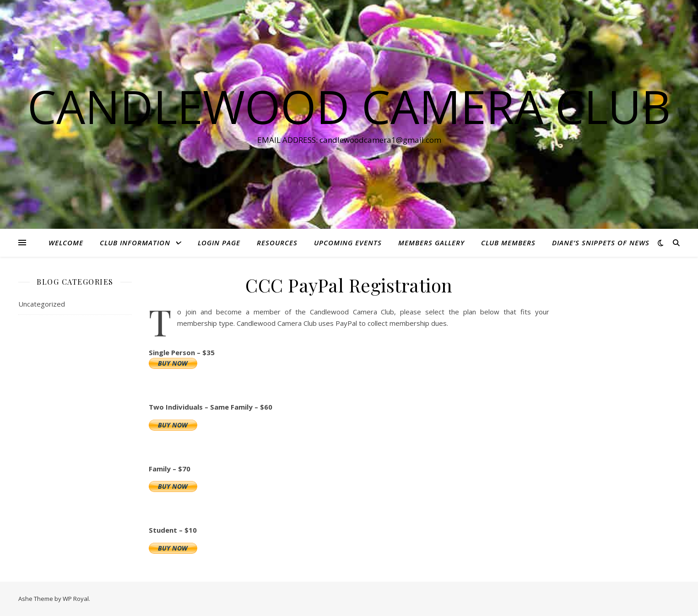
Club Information (135, 243)
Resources (277, 243)
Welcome (66, 243)
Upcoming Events (348, 243)
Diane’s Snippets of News (601, 243)
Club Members (508, 243)
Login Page (219, 243)
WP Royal (76, 599)
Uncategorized (42, 304)
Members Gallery (431, 243)
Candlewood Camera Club (349, 106)
